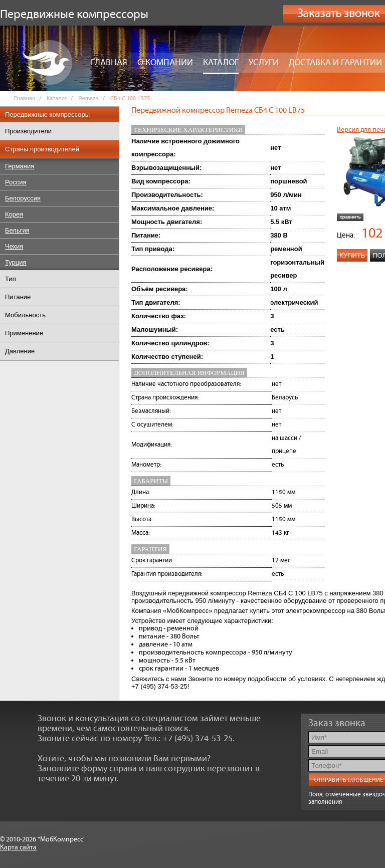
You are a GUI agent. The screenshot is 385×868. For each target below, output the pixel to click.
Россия (16, 182)
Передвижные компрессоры (47, 115)
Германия (20, 166)
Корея (14, 214)
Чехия (14, 246)
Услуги (264, 63)
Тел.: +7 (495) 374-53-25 (188, 739)
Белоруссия (23, 198)
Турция (16, 262)
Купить (352, 255)
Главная (109, 63)
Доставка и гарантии (335, 63)
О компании (165, 63)
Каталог (221, 63)
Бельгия (17, 230)
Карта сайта (18, 847)
